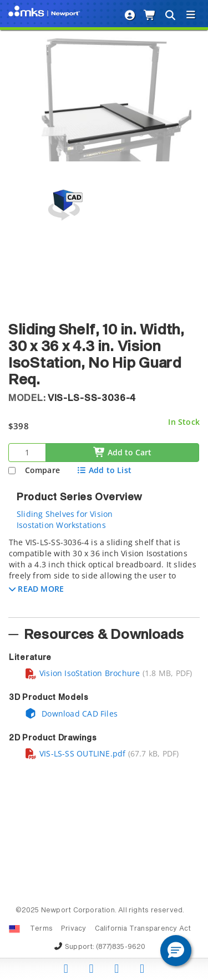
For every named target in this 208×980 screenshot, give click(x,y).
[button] (36, 589)
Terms (41, 929)
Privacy (73, 929)
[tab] (104, 574)
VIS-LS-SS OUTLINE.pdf (75, 753)
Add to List (104, 470)
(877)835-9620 (121, 947)
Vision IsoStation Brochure (82, 673)
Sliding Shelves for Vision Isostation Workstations (65, 519)
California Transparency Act (143, 929)
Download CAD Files (71, 714)
